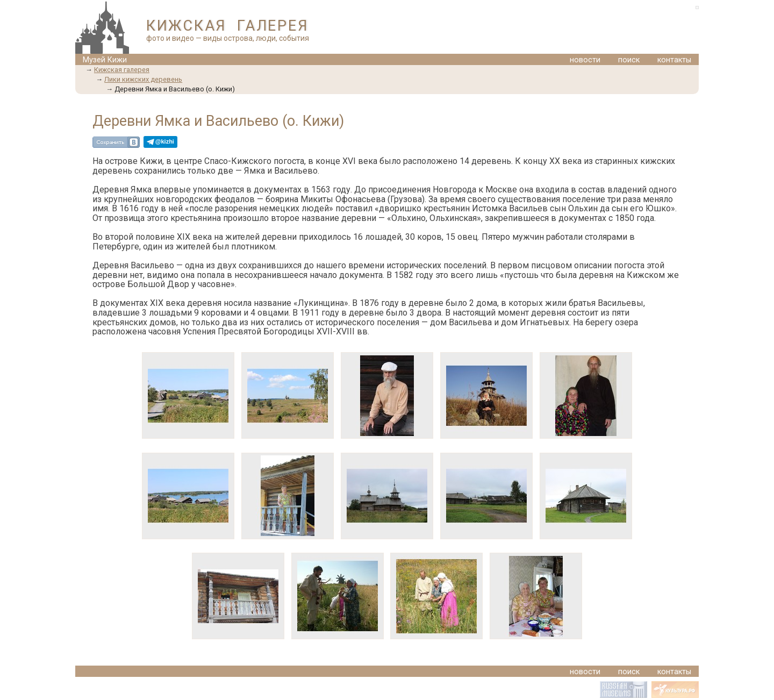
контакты (674, 60)
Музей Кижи (105, 60)
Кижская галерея (122, 70)
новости (585, 60)
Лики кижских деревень (143, 79)
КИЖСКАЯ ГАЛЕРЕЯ (227, 26)
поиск (629, 60)
